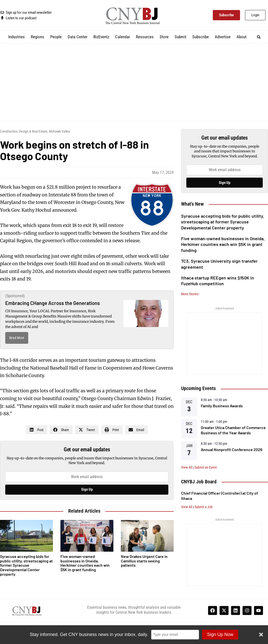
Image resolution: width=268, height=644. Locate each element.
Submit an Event (206, 467)
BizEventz (101, 37)
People (56, 37)
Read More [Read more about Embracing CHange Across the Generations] (17, 338)
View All (187, 467)
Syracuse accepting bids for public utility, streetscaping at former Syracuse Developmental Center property (223, 222)
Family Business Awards (222, 406)
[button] (259, 37)
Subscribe (201, 37)
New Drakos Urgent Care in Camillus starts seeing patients (144, 561)
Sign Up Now (220, 634)
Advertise (223, 37)
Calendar (123, 37)
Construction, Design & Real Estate (24, 131)
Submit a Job (203, 507)
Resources (145, 37)
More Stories (190, 294)
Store (164, 37)
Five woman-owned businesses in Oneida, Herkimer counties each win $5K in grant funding (223, 244)
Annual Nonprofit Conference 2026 (232, 449)
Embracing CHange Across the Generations (53, 303)
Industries (16, 37)
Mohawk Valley (59, 131)
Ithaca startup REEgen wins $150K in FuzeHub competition (218, 281)
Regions (37, 37)
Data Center (78, 37)
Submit (180, 37)
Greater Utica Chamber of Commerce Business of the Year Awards (233, 430)
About (242, 37)
